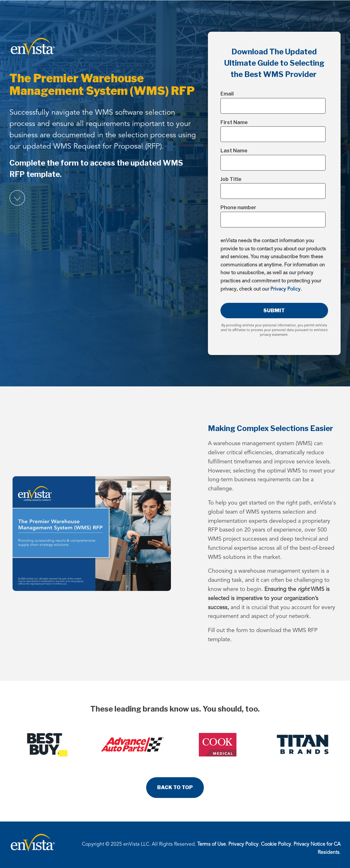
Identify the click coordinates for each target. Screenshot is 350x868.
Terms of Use (212, 844)
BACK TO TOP (175, 787)
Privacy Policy (285, 289)
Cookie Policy (276, 844)
